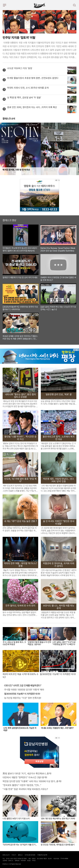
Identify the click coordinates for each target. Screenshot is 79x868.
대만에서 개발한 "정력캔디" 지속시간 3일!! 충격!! (25, 777)
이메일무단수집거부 (42, 855)
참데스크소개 (6, 855)
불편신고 (20, 855)
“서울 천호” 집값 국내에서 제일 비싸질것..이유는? (25, 789)
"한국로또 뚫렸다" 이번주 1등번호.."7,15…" (22, 785)
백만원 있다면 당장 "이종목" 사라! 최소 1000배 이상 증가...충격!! (32, 781)
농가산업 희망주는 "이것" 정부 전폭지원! (23, 698)
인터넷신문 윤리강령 (30, 855)
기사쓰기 (14, 855)
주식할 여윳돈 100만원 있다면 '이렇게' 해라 (24, 690)
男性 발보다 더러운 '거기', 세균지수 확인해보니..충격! (27, 774)
